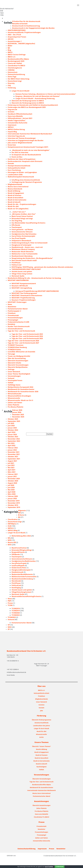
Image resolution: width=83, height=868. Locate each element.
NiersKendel (16, 581)
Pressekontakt (13, 315)
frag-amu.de (12, 109)
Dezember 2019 (14, 501)
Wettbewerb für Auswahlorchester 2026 (23, 392)
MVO (10, 545)
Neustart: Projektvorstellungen (24, 300)
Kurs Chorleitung (14, 170)
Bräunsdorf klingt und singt (22, 218)
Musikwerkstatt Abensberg (22, 256)
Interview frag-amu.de (16, 136)
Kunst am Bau (17, 157)
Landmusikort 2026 (15, 175)
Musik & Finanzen (15, 195)
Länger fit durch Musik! (20, 91)
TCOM (10, 605)
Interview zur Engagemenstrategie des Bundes (26, 140)
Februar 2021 (13, 474)
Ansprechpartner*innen (17, 37)
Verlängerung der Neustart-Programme (27, 182)
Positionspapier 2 (14, 311)
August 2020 (12, 483)
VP (9, 625)
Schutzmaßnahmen (15, 329)
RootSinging (16, 588)
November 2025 (18, 417)
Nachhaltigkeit (42, 767)
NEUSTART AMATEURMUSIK (18, 280)
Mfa (9, 538)
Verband (11, 378)
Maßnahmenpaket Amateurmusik (21, 177)
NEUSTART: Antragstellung (22, 288)
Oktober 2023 (13, 437)
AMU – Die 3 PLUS (14, 35)
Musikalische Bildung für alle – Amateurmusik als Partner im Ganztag (34, 278)
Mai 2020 (11, 490)
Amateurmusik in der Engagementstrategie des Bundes (33, 28)
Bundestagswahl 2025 (16, 61)
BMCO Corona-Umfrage (17, 55)
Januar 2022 (12, 450)
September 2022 (14, 441)
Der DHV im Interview (20, 152)
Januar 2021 (12, 476)
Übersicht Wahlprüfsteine (18, 367)
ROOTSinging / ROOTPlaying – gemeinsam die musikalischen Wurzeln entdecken (42, 267)
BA (19, 517)
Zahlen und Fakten (15, 403)
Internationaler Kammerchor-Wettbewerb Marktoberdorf (30, 134)
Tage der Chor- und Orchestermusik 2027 (23, 343)
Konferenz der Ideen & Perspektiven (22, 159)
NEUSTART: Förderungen (17, 302)
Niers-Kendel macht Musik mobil (24, 260)
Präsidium (12, 313)
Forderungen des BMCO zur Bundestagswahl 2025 (27, 107)
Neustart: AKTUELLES (20, 286)
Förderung (12, 88)
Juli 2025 (11, 423)
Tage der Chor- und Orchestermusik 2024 (27, 336)
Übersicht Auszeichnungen (18, 361)
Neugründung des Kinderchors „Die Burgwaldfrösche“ (32, 258)
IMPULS (11, 127)
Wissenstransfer (14, 398)
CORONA (11, 70)
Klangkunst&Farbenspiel (21, 570)
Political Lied (16, 265)
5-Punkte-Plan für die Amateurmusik (26, 21)
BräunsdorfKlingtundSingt (22, 550)
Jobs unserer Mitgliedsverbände (20, 143)
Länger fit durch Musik (16, 533)
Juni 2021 (11, 465)
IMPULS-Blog (13, 530)
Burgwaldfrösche (18, 552)
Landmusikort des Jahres (42, 726)
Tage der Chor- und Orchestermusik (21, 331)
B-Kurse (21, 515)
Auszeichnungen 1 (15, 41)
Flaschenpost (17, 227)
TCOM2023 (16, 615)
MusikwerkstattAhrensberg (22, 579)
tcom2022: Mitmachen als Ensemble (21, 352)
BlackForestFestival (19, 548)
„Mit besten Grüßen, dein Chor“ (24, 214)
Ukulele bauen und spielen (22, 272)
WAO (10, 627)
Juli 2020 (11, 485)
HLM (9, 526)
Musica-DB (12, 542)
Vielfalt (10, 383)
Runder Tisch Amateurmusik (19, 326)
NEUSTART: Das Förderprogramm (24, 293)
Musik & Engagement (16, 193)
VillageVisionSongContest (21, 592)
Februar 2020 (13, 496)
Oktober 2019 (13, 505)
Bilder (10, 46)
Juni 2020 (11, 487)
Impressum (12, 125)
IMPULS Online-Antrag (16, 129)
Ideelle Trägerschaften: (17, 121)
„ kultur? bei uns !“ (19, 212)
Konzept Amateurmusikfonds (19, 166)
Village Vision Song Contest (22, 274)
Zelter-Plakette (13, 405)
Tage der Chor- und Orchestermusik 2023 (27, 334)
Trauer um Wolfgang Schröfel (19, 356)
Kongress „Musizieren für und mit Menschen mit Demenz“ (38, 96)
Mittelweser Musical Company (23, 249)
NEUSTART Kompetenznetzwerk (24, 283)
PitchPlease (16, 263)
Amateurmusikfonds (42, 723)
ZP (9, 629)
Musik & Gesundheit (15, 198)
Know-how (12, 145)
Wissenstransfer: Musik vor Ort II (20, 400)
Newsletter (12, 307)
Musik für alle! (13, 206)
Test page (11, 354)
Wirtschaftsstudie (15, 394)
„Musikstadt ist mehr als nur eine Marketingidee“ (31, 150)
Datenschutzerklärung (16, 74)
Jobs (41, 711)
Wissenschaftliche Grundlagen (19, 396)
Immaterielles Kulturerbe (17, 123)
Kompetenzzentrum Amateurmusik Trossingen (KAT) (28, 147)
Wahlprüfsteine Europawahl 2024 (20, 387)
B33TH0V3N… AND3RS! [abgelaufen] (21, 44)
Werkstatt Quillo (18, 276)
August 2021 (12, 461)
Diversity (11, 83)
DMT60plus (12, 524)
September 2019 (14, 507)
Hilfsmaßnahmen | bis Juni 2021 (20, 118)
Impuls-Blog (12, 132)
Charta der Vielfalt (15, 63)
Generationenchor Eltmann (22, 232)
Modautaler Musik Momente (23, 252)
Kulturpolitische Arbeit (16, 168)
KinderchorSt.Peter (19, 568)
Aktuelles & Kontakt (20, 24)
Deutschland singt (15, 81)
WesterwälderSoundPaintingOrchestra (26, 596)
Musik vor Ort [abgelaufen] (18, 209)
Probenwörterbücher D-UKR (18, 322)
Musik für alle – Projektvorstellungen (22, 204)
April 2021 (12, 470)
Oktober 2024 (13, 430)
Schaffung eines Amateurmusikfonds (26, 180)
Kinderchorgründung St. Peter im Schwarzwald (29, 243)
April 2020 (12, 492)
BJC (9, 48)
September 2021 (14, 459)
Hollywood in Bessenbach (21, 241)
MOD (10, 540)
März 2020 (12, 494)
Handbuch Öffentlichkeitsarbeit (20, 114)
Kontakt (11, 163)
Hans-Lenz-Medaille (15, 116)
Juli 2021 (11, 463)
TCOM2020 (16, 613)
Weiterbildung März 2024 (21, 536)
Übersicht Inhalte (14, 363)
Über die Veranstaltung (17, 358)
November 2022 (14, 439)
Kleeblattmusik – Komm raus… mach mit (27, 247)
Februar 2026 (17, 410)
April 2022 (12, 446)
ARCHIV (11, 39)
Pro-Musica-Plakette (15, 407)
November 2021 (14, 454)
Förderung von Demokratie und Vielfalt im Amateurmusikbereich (33, 105)
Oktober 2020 (13, 481)
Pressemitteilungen (15, 318)
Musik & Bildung (14, 191)
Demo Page (12, 77)
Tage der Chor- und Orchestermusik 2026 (23, 341)
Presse (10, 603)
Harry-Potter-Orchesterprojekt (23, 236)
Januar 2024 (12, 434)
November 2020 (14, 479)
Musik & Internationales (17, 200)
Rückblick (11, 324)
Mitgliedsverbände (15, 184)
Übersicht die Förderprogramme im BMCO (28, 101)
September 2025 (14, 421)
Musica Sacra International (18, 187)
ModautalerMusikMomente (22, 574)
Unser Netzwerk (14, 372)
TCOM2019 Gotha (14, 350)
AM (19, 513)
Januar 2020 (12, 499)
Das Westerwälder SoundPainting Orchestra (28, 223)
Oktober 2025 (13, 419)
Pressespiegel (13, 320)
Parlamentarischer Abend (18, 309)
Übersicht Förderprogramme (42, 720)
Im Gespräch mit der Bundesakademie (26, 155)
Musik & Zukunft (14, 202)
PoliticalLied (16, 585)
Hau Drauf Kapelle (19, 238)
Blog (9, 50)
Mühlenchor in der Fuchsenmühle (25, 254)
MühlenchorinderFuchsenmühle (24, 577)
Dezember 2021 (14, 452)
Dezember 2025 (18, 415)
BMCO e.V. (12, 57)
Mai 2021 (11, 468)
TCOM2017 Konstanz (16, 345)
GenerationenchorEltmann (22, 559)
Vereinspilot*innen (15, 380)
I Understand (59, 867)
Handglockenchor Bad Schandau (24, 234)
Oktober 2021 (13, 457)
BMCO (10, 52)
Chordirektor (13, 519)
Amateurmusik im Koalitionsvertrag (26, 26)
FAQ (9, 86)
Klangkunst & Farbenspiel (21, 245)
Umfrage (11, 369)
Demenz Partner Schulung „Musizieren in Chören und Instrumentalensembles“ (46, 94)
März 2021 (12, 472)
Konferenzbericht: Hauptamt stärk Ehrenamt (25, 161)
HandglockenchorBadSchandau (24, 561)
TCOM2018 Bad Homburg (17, 347)
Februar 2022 (13, 448)
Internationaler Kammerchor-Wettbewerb (42, 790)
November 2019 (14, 503)
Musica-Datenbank (15, 189)
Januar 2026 (17, 412)
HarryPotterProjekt (19, 563)
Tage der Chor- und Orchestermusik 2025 (27, 338)
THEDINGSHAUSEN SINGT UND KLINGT (26, 269)
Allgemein (22, 511)
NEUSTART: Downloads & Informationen (27, 295)
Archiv (41, 737)
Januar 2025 (12, 428)
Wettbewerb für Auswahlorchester (21, 389)
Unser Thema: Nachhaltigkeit (19, 374)
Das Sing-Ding (17, 221)
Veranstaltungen (14, 376)
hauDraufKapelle (18, 566)
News (10, 304)
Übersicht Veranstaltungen (18, 365)
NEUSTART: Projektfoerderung (23, 298)
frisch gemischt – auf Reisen (22, 230)
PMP (9, 601)
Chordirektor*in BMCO (16, 66)
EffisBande (16, 554)
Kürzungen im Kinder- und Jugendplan (22, 172)
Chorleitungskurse (15, 68)
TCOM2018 (16, 608)
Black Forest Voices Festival (22, 216)
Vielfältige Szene (14, 385)
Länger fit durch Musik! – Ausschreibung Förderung (35, 98)
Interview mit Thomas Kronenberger (22, 138)
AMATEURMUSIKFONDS (17, 30)
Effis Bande (16, 225)
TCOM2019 (16, 611)
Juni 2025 (11, 426)
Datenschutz (13, 72)
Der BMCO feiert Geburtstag (18, 79)
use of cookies (49, 867)
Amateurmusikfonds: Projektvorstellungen (24, 32)
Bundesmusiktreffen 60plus (18, 59)
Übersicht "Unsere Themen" (41, 746)
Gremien (11, 112)
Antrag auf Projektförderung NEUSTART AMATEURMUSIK (37, 291)
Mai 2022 (11, 443)
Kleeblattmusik (17, 572)
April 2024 (12, 432)
